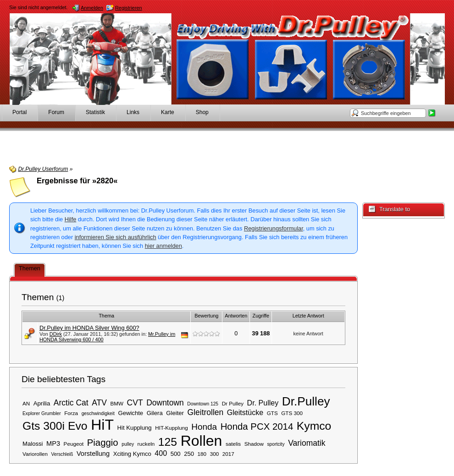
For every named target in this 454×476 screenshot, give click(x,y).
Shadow (254, 444)
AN (26, 403)
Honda (204, 427)
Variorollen (35, 454)
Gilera (155, 413)
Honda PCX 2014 (257, 427)
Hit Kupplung (135, 428)
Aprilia (42, 403)
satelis (233, 444)
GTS (272, 413)
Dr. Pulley (263, 403)
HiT (102, 425)
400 (161, 453)
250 (189, 454)
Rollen (202, 441)
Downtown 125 (203, 404)
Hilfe (71, 219)
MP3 (53, 443)
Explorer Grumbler (42, 413)
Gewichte (130, 413)
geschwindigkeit (98, 413)
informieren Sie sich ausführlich (116, 237)
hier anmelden (163, 246)
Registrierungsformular (274, 228)
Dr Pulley (233, 403)
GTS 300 (292, 413)
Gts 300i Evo (55, 426)
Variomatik (307, 443)
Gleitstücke (245, 412)
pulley (128, 444)
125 (168, 442)
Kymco (314, 426)
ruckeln (146, 444)
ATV (99, 403)
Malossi (33, 444)
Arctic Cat (71, 403)
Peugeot (74, 444)
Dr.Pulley (306, 401)
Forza (71, 413)
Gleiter (175, 413)
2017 (228, 454)
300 (215, 454)
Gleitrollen (206, 412)
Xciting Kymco (132, 454)
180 (202, 454)
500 (176, 454)
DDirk (56, 334)
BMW (117, 403)
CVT (135, 403)
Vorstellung (93, 454)
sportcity (276, 444)
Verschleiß (62, 454)
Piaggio (103, 443)
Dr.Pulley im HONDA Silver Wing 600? (89, 328)
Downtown (165, 403)
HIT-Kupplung (171, 428)
